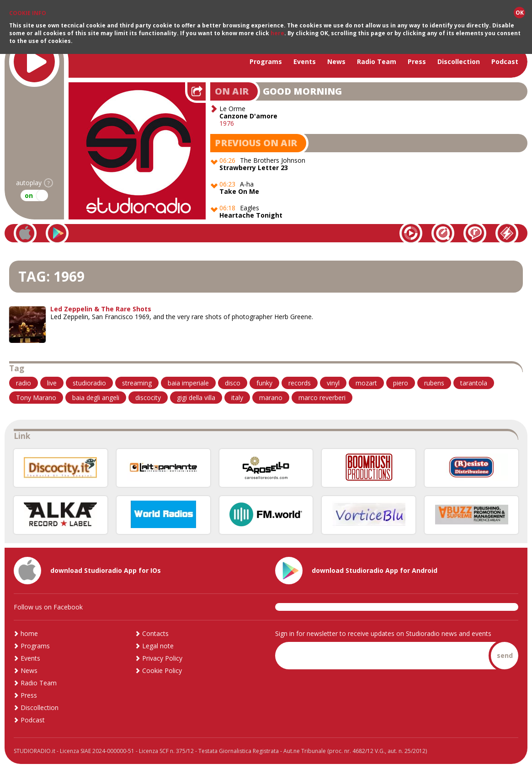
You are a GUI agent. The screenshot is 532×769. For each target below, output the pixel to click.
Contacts (155, 633)
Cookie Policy (162, 670)
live (52, 383)
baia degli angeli (96, 398)
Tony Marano (36, 398)
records (300, 383)
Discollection (459, 61)
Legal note (158, 646)
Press (417, 61)
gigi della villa (196, 398)
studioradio (89, 383)
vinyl (333, 383)
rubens (434, 383)
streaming (137, 383)
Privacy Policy (162, 658)
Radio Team (377, 61)
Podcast (505, 61)
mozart (366, 383)
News (336, 61)
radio (24, 383)
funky (264, 383)
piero (401, 383)
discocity (148, 398)
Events (305, 61)
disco (233, 383)
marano (271, 398)
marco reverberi (322, 398)
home (29, 633)
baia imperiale (188, 383)
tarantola (474, 383)
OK (520, 13)
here (277, 33)
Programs (266, 61)
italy (237, 398)
